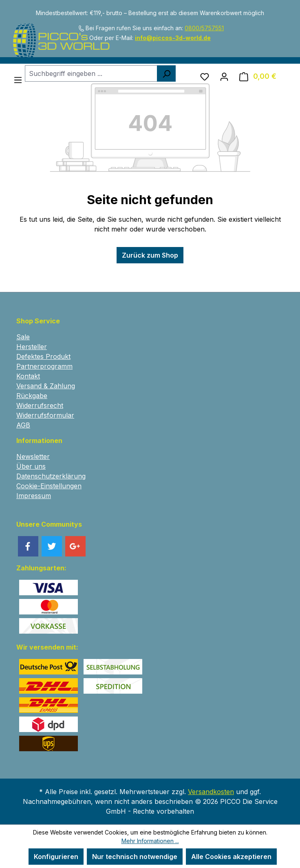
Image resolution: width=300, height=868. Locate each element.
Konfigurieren (56, 857)
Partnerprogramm (44, 366)
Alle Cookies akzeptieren (231, 857)
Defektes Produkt (43, 356)
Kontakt (28, 376)
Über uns (31, 466)
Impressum (34, 496)
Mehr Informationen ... (150, 841)
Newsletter (33, 456)
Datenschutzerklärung (51, 476)
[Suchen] (166, 73)
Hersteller (32, 347)
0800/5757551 (204, 28)
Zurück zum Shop (150, 255)
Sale (23, 337)
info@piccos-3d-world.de (173, 38)
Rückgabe (32, 396)
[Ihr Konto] (224, 76)
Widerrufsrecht (40, 405)
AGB (23, 425)
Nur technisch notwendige (135, 857)
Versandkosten (211, 792)
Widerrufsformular (45, 415)
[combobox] (91, 73)
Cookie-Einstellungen (49, 486)
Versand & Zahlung (46, 386)
